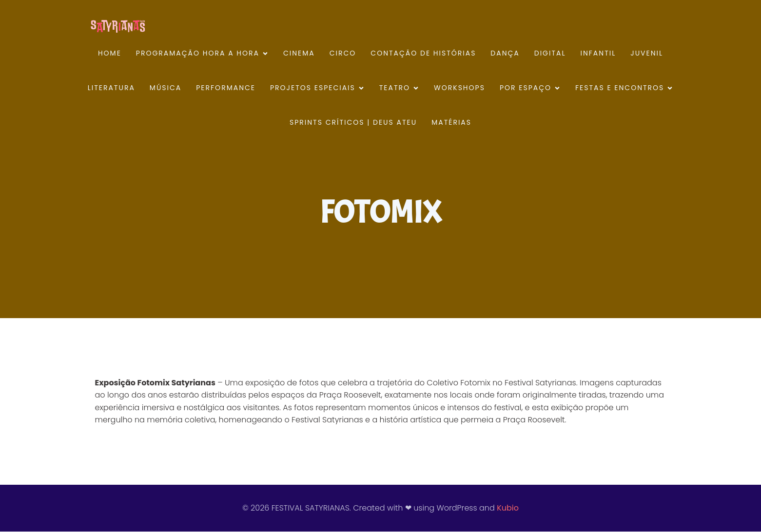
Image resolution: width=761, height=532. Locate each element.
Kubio (508, 508)
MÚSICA (166, 88)
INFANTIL (598, 54)
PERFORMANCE (226, 88)
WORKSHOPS (459, 88)
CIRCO (343, 54)
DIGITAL (550, 54)
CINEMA (299, 54)
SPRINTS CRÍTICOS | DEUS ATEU (353, 123)
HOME (110, 54)
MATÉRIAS (451, 123)
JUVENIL (647, 54)
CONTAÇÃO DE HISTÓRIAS (423, 54)
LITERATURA (111, 88)
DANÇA (505, 54)
